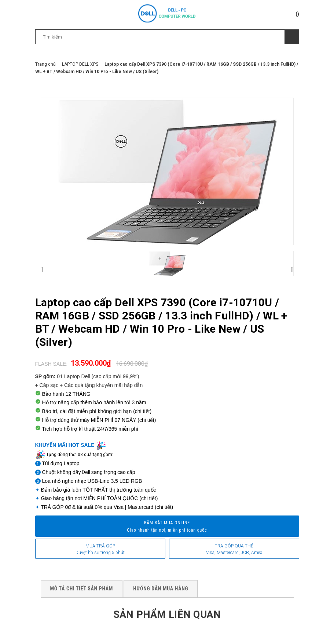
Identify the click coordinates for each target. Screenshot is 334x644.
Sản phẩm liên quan (167, 614)
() (297, 14)
